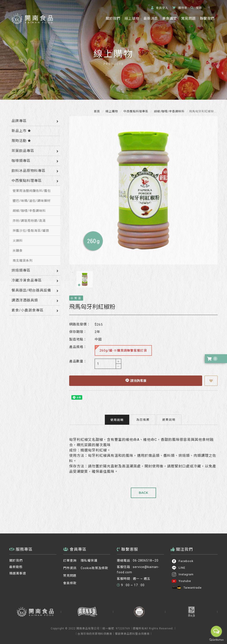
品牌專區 (19, 121)
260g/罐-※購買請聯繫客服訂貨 (121, 349)
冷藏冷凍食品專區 (27, 280)
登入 (160, 8)
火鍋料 (18, 241)
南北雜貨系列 (23, 261)
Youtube (181, 581)
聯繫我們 (207, 18)
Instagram (183, 574)
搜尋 (196, 8)
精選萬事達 (18, 573)
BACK (143, 493)
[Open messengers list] (216, 631)
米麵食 (18, 251)
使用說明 (117, 420)
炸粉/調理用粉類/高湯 (29, 221)
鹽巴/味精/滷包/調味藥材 (32, 201)
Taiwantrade (187, 588)
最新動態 (16, 567)
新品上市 (21, 131)
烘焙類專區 (21, 270)
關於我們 (113, 18)
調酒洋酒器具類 (25, 300)
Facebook (183, 561)
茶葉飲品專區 (23, 151)
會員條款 (70, 583)
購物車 (180, 8)
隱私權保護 (89, 560)
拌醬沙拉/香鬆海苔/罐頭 (31, 231)
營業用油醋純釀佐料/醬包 (32, 191)
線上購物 (132, 18)
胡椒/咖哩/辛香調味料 (169, 111)
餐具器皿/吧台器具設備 (31, 290)
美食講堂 (169, 18)
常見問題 (188, 18)
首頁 (97, 111)
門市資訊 (70, 568)
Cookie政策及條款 (94, 568)
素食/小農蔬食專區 (27, 310)
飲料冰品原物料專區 (28, 171)
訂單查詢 (70, 560)
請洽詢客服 (136, 380)
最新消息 (151, 18)
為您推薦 (143, 420)
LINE (178, 568)
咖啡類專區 (21, 161)
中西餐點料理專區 (135, 111)
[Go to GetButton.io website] (216, 640)
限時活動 (21, 141)
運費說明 (169, 420)
